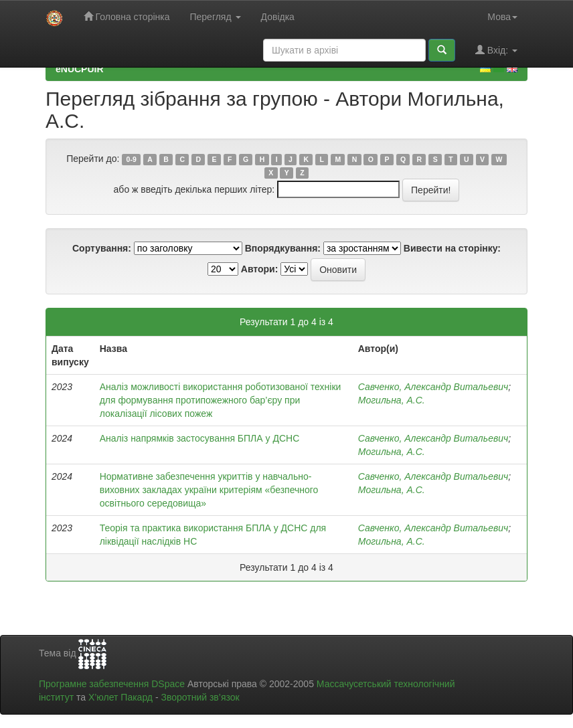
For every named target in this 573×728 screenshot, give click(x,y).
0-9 (132, 159)
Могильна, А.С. (392, 400)
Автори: (260, 269)
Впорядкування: (283, 248)
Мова (502, 17)
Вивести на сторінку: (452, 248)
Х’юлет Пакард (120, 697)
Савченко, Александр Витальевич (433, 387)
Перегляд (215, 17)
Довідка (278, 17)
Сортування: (102, 248)
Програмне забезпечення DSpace (112, 684)
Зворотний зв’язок (200, 697)
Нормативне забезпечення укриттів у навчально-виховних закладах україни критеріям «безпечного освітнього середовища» (209, 490)
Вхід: (496, 50)
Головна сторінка (127, 16)
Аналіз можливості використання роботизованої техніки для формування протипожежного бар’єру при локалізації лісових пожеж (221, 400)
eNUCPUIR (80, 69)
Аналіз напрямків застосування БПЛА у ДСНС (200, 438)
